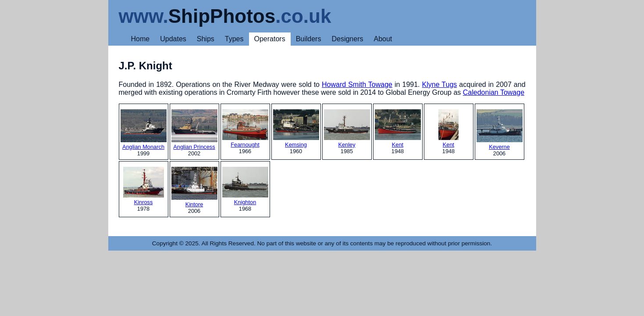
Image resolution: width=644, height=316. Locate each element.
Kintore (194, 187)
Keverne (500, 130)
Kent (398, 129)
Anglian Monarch (144, 130)
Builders (309, 39)
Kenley (347, 129)
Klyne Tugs (440, 84)
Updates (173, 39)
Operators (270, 39)
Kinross (144, 186)
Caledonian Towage (494, 92)
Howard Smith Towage (357, 84)
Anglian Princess (194, 130)
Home (141, 39)
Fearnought (245, 129)
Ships (206, 39)
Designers (347, 39)
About (383, 39)
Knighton (245, 186)
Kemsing (296, 129)
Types (234, 39)
